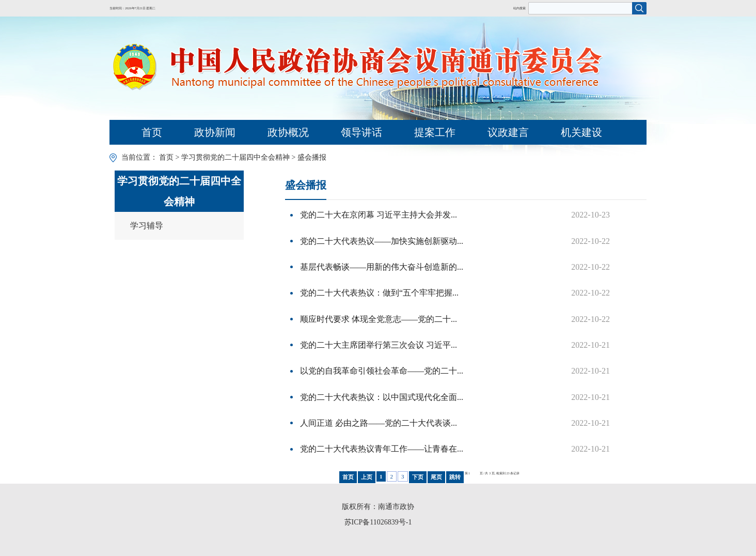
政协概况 (288, 132)
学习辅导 (147, 226)
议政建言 (508, 132)
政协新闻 (215, 132)
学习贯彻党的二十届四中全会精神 (235, 157)
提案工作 (435, 132)
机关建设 (581, 132)
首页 (152, 132)
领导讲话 (361, 132)
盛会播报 (312, 157)
